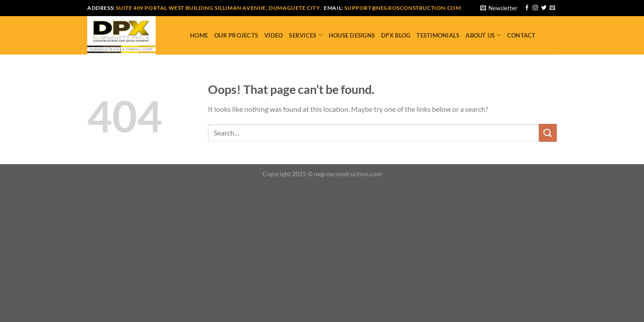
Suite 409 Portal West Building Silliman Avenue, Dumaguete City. (218, 8)
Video (273, 35)
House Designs (352, 35)
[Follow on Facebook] (527, 8)
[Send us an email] (552, 8)
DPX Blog (396, 35)
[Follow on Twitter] (544, 8)
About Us (483, 35)
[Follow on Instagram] (535, 8)
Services (306, 35)
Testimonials (438, 35)
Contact (521, 35)
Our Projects (236, 35)
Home (199, 35)
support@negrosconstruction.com (402, 8)
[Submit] (548, 133)
